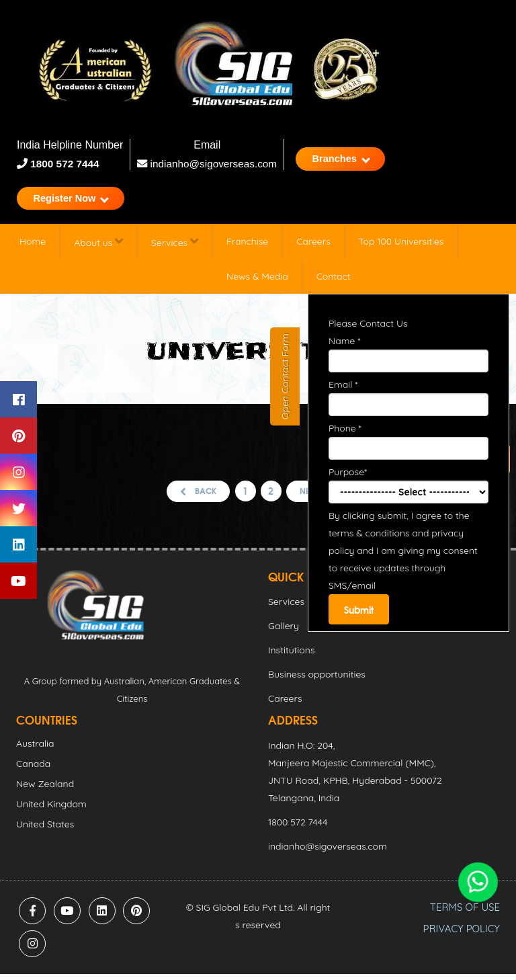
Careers (313, 246)
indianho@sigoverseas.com (210, 164)
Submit (360, 614)
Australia (35, 749)
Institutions (291, 656)
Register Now (76, 201)
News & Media (257, 281)
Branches (352, 160)
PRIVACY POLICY (462, 935)
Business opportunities (317, 680)
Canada (33, 770)
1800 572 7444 (65, 164)
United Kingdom (51, 810)
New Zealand (45, 790)
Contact (334, 281)
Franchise (247, 246)
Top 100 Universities (401, 246)
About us (98, 246)
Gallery (284, 632)
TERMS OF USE (465, 913)
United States (45, 830)
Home (33, 246)
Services (175, 246)
